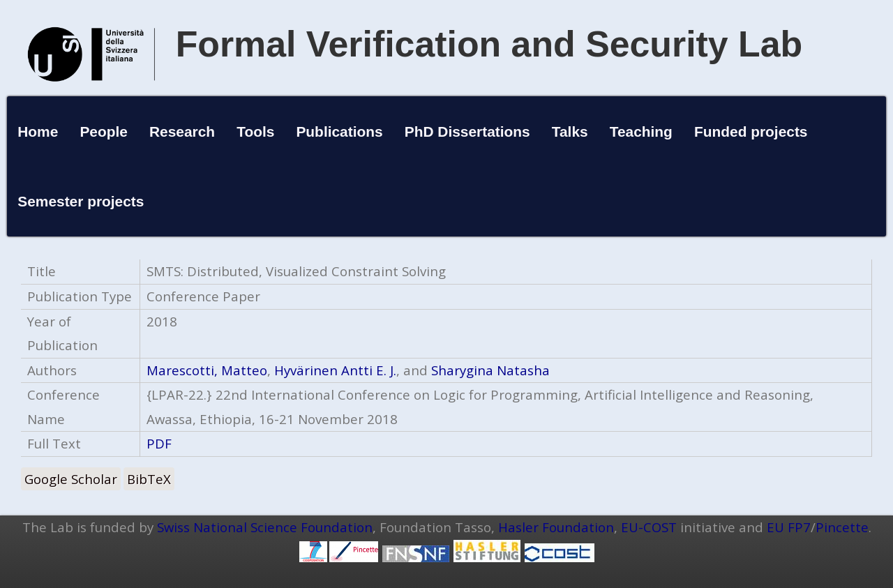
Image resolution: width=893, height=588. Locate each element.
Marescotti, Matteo (207, 370)
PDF (159, 443)
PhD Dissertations (467, 131)
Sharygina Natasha (490, 370)
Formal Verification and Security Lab (489, 44)
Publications (339, 131)
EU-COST (649, 527)
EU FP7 (789, 527)
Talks (570, 131)
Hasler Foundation (556, 527)
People (104, 131)
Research (182, 131)
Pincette (842, 527)
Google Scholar (71, 479)
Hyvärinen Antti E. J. (335, 370)
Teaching (641, 131)
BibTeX (149, 479)
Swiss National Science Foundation (265, 527)
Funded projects (751, 131)
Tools (255, 131)
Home (38, 131)
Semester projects (81, 201)
